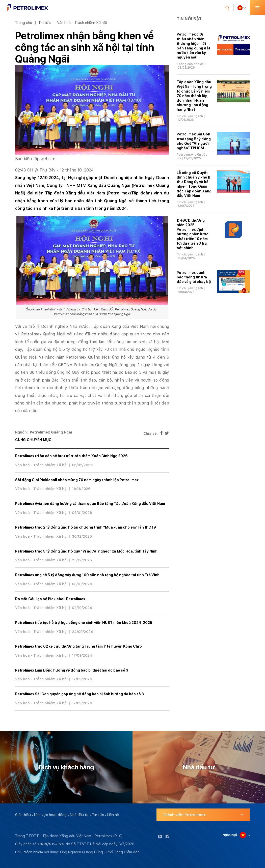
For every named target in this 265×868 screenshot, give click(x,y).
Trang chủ (24, 23)
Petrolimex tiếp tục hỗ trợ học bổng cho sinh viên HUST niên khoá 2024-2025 (84, 623)
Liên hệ (113, 815)
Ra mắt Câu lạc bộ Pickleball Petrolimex (50, 599)
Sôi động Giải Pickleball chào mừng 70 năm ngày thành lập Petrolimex (77, 480)
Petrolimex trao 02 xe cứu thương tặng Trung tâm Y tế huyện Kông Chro (78, 646)
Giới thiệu (23, 815)
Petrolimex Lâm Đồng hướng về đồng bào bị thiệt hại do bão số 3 (72, 670)
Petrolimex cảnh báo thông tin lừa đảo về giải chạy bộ (194, 277)
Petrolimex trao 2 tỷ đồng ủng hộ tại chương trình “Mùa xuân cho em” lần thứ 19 (86, 527)
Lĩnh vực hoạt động (50, 815)
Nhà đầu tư (79, 815)
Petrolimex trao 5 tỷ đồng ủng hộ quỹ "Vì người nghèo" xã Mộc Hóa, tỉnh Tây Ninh (86, 551)
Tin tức (45, 23)
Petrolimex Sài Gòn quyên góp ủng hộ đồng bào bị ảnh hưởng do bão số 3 (79, 694)
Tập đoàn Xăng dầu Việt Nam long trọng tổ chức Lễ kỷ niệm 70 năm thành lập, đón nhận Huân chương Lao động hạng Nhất (194, 96)
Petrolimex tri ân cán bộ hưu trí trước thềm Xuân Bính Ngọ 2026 (71, 456)
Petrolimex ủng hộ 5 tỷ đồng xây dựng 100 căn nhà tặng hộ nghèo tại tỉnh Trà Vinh (87, 575)
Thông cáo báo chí (191, 64)
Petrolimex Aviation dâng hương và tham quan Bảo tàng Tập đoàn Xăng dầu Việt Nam (90, 504)
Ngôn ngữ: (230, 835)
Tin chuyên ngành (190, 116)
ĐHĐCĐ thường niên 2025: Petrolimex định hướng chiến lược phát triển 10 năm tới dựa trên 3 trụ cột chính (193, 234)
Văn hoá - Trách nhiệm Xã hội (82, 23)
